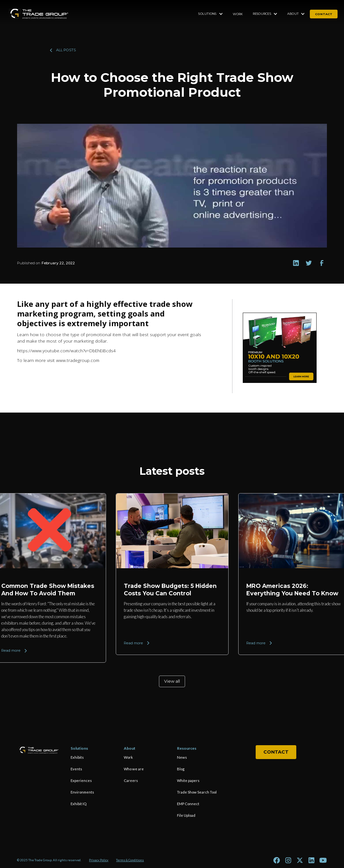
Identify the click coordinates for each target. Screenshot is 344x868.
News (182, 757)
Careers (131, 780)
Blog (181, 769)
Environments (82, 792)
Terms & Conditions (130, 860)
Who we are (134, 769)
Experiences (81, 780)
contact (324, 14)
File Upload (186, 815)
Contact (276, 752)
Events (76, 769)
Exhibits (77, 757)
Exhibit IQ (79, 804)
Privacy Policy (99, 860)
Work (238, 14)
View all (172, 681)
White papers (188, 780)
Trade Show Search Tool (197, 792)
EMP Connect (188, 804)
